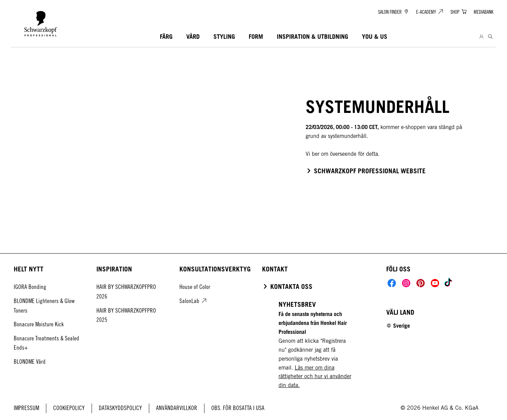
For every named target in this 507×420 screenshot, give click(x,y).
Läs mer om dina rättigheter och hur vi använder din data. (315, 377)
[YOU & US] (375, 37)
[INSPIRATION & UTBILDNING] (313, 37)
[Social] (392, 283)
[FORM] (256, 37)
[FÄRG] (166, 37)
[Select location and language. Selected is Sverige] (398, 326)
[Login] (481, 37)
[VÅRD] (193, 37)
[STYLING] (224, 37)
